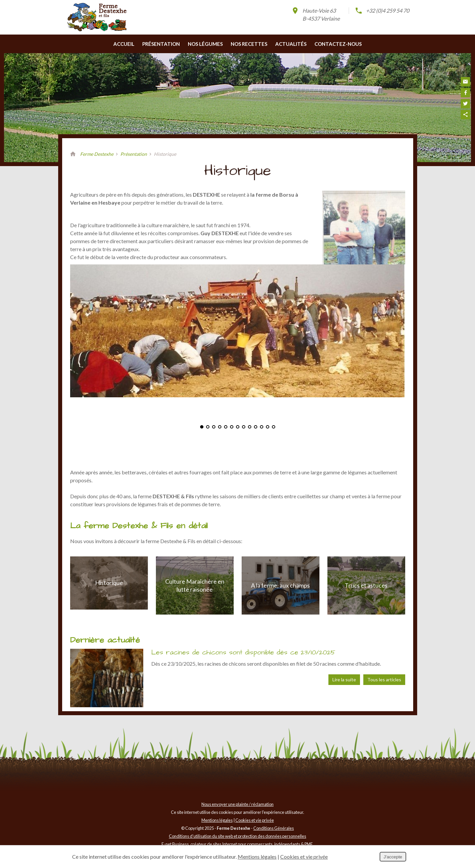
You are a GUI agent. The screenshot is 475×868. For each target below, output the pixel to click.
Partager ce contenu (465, 115)
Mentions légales (217, 832)
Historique (109, 595)
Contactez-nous (338, 56)
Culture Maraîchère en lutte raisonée (195, 597)
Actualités (291, 56)
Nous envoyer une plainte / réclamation (237, 816)
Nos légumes (205, 56)
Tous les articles (384, 691)
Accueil (124, 56)
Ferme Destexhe (97, 166)
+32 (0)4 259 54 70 (382, 11)
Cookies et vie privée (255, 832)
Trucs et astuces (366, 597)
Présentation (161, 56)
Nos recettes (249, 56)
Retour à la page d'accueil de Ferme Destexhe (73, 166)
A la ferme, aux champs (280, 597)
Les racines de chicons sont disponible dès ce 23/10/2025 (243, 664)
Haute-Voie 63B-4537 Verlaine (315, 14)
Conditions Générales (274, 840)
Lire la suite (344, 691)
